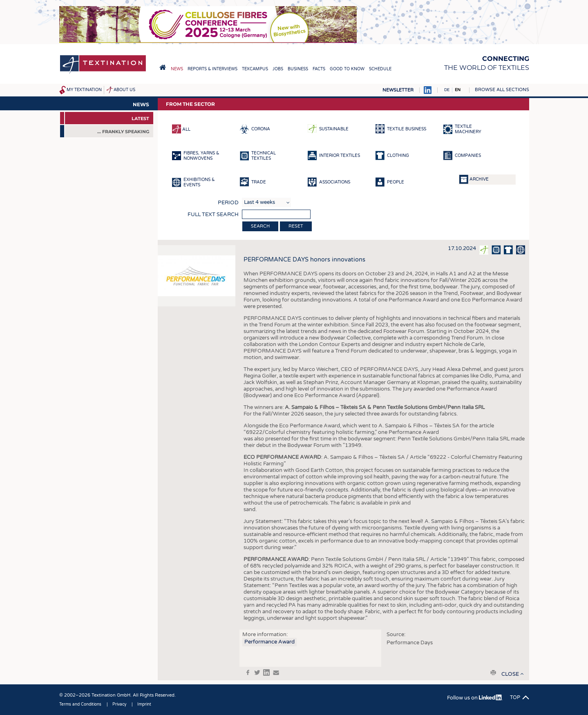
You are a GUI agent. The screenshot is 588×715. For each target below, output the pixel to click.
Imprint (144, 704)
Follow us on (475, 698)
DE (447, 90)
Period (228, 203)
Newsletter (398, 90)
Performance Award (269, 642)
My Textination (84, 90)
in (266, 673)
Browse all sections (502, 90)
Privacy (119, 704)
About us (124, 90)
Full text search (213, 214)
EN (458, 90)
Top (515, 697)
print (493, 673)
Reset (296, 226)
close (510, 674)
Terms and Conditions (80, 704)
